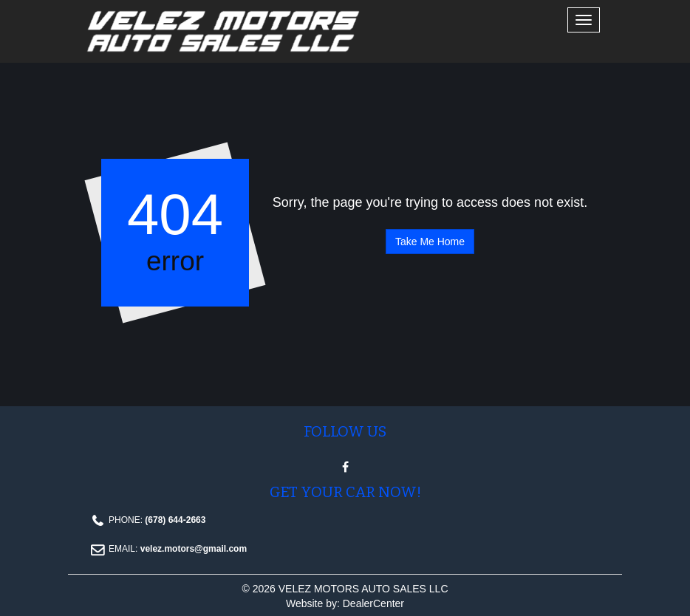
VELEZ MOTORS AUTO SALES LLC (363, 589)
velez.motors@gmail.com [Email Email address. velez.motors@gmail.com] (194, 549)
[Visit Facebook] (345, 467)
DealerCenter (373, 603)
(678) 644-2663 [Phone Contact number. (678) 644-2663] (174, 520)
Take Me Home (430, 242)
